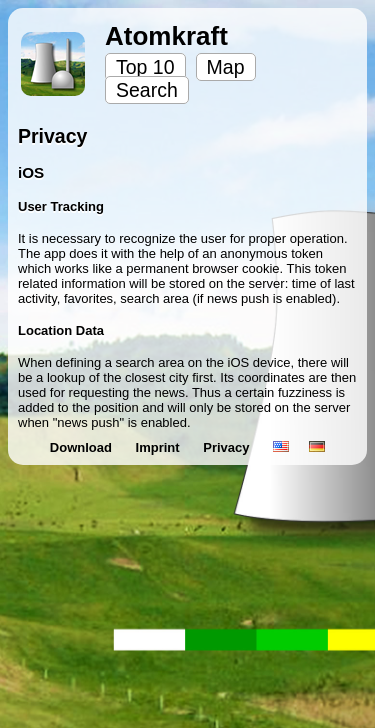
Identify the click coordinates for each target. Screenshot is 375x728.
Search (147, 90)
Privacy (228, 447)
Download (83, 447)
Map (226, 67)
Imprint (160, 447)
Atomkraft (166, 36)
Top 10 (145, 67)
